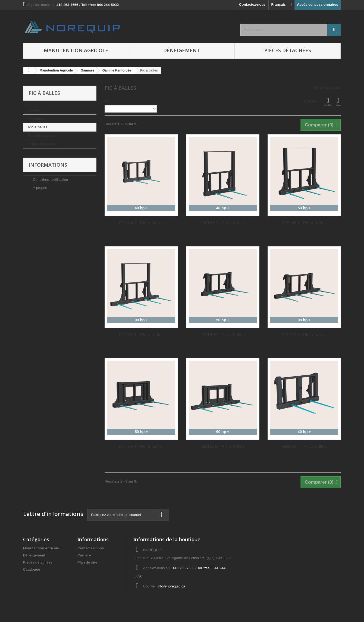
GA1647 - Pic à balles (141, 223)
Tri (107, 101)
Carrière (84, 555)
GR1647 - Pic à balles (223, 223)
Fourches (36, 119)
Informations (48, 165)
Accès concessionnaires (318, 4)
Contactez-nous (252, 4)
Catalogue (32, 569)
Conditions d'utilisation (50, 180)
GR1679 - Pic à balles (141, 335)
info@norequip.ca (171, 586)
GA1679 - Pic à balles (304, 335)
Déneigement (182, 50)
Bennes (35, 110)
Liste (338, 102)
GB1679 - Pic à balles (223, 447)
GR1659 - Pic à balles (304, 223)
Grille (328, 102)
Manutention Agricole (76, 50)
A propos (40, 188)
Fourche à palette (43, 136)
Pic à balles (38, 127)
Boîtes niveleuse (42, 144)
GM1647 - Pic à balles (304, 447)
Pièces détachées (288, 50)
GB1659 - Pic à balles (141, 447)
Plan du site (87, 562)
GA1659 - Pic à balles (223, 335)
